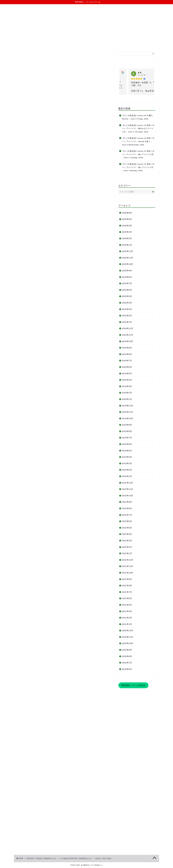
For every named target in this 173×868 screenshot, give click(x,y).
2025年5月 (127, 296)
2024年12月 (128, 328)
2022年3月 (127, 541)
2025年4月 (127, 303)
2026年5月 (127, 219)
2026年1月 (127, 245)
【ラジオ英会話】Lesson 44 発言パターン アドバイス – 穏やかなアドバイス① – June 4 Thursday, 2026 (138, 129)
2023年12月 (128, 406)
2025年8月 (127, 277)
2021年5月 (127, 605)
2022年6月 (127, 521)
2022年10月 (128, 496)
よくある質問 (86, 41)
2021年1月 (127, 624)
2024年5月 (127, 373)
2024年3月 (127, 386)
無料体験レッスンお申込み (133, 685)
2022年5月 (127, 528)
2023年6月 (127, 444)
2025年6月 (127, 290)
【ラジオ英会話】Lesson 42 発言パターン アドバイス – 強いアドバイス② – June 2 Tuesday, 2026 (138, 154)
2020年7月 (127, 663)
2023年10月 (128, 418)
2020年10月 (128, 643)
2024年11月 (128, 335)
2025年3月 (127, 309)
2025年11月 (128, 258)
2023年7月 (127, 438)
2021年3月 (127, 618)
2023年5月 (127, 451)
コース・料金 (67, 41)
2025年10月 (128, 264)
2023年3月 (127, 463)
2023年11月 (128, 412)
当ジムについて (48, 41)
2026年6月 (127, 213)
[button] (153, 82)
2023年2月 (127, 470)
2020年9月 (127, 650)
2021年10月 (128, 573)
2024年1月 (127, 399)
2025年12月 (128, 251)
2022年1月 (127, 553)
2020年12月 (128, 630)
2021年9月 (127, 579)
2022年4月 (127, 534)
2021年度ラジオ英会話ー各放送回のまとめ (41, 858)
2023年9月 (127, 425)
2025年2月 (127, 316)
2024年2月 (127, 393)
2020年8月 (127, 656)
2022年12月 (128, 483)
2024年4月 (127, 380)
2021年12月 (128, 560)
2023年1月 (127, 476)
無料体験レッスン (106, 41)
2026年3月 (127, 232)
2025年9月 (127, 271)
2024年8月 (127, 354)
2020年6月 (127, 669)
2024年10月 (128, 341)
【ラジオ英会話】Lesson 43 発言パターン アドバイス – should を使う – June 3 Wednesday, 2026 (138, 141)
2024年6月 (127, 367)
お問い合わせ (126, 41)
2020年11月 (128, 637)
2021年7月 (127, 592)
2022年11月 (128, 489)
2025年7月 (127, 283)
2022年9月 (127, 502)
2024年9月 (127, 348)
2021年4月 (127, 611)
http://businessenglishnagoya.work (46, 751)
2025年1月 (127, 322)
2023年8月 (127, 431)
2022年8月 (127, 508)
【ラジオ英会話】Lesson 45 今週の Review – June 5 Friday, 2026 (137, 117)
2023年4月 (127, 457)
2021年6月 (127, 598)
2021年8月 (127, 586)
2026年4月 (127, 226)
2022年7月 (127, 515)
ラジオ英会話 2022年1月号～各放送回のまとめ (34, 53)
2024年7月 (127, 361)
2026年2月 (127, 238)
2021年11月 (128, 566)
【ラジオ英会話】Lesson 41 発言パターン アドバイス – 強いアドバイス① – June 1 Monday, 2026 (138, 167)
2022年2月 (127, 547)
